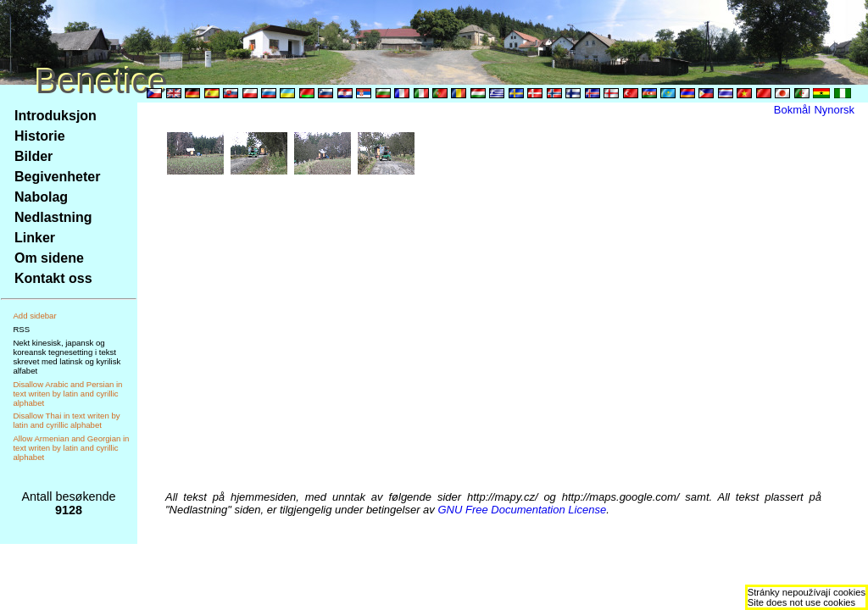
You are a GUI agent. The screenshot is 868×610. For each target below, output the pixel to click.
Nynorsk (834, 110)
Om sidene (49, 258)
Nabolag (41, 197)
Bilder (33, 156)
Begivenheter (57, 177)
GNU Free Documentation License (522, 510)
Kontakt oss (53, 278)
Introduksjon (56, 116)
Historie (40, 136)
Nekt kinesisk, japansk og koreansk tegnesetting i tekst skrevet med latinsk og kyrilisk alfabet (67, 357)
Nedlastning (53, 217)
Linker (35, 238)
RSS (21, 329)
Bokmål (792, 110)
